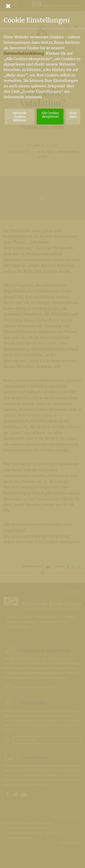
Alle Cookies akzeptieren (50, 115)
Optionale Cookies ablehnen (20, 117)
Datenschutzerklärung (24, 53)
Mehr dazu (73, 115)
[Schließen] (42, 6)
